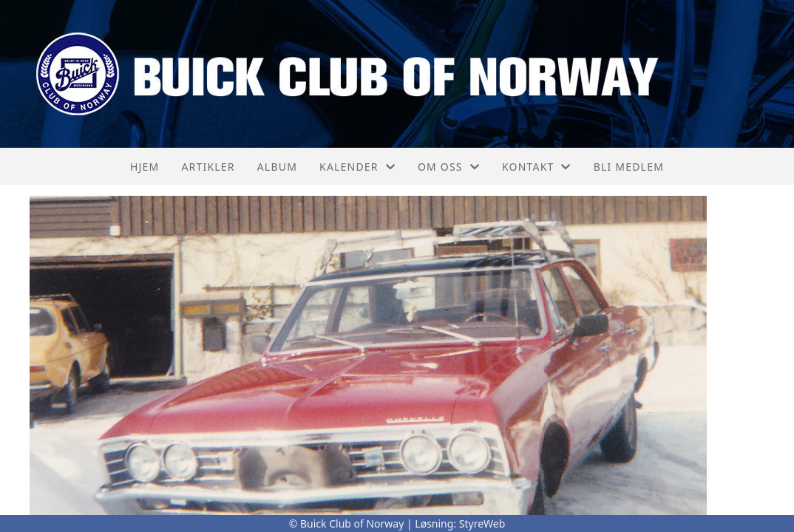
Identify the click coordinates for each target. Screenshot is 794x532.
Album (277, 167)
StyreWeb (482, 524)
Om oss (449, 167)
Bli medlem (629, 167)
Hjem (145, 167)
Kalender (357, 167)
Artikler (208, 167)
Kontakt (537, 167)
